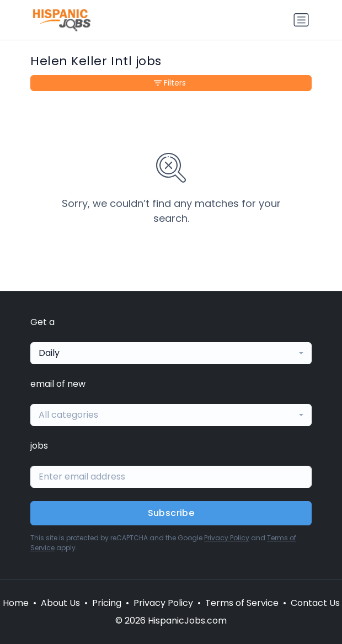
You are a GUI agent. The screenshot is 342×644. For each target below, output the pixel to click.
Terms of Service (242, 603)
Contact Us (315, 603)
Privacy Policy (227, 538)
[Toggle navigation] (301, 20)
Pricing (107, 603)
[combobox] (171, 353)
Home (16, 603)
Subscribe (171, 513)
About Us (60, 603)
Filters (170, 83)
